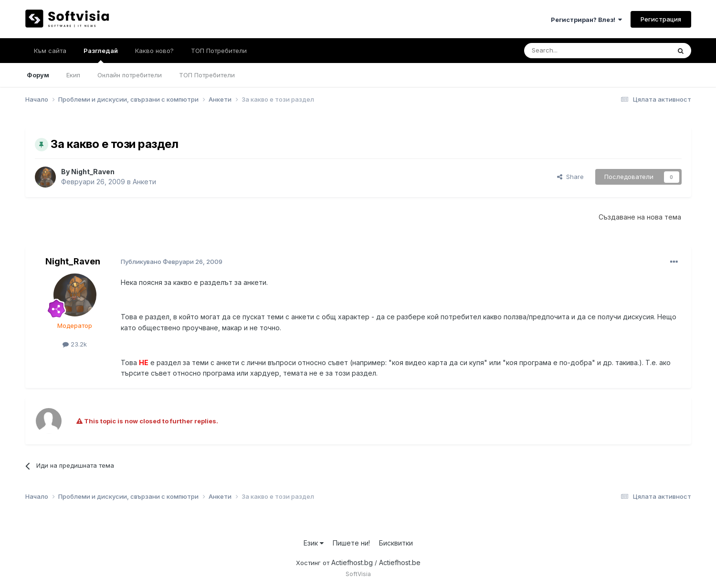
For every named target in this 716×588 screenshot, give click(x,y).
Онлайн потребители (130, 75)
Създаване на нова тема (640, 217)
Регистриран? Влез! (586, 20)
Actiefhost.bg (352, 562)
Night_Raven (93, 172)
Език (314, 543)
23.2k (75, 344)
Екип (73, 75)
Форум (38, 75)
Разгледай (101, 55)
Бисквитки (396, 543)
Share (570, 177)
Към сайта (50, 51)
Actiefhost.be (400, 562)
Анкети (144, 182)
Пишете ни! (351, 543)
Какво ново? (154, 51)
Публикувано (172, 262)
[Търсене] (572, 51)
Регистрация (661, 19)
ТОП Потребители (207, 75)
